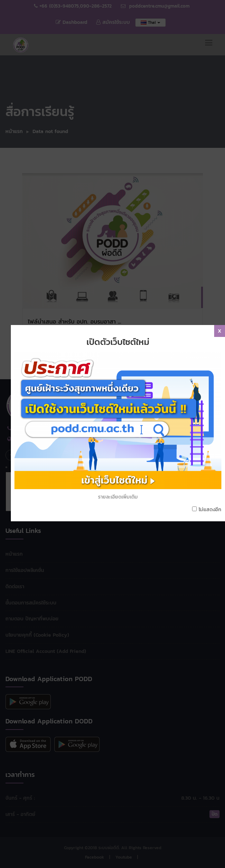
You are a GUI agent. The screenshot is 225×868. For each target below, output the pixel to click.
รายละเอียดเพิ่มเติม (120, 446)
